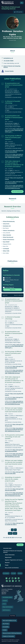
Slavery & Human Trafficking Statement (12, 633)
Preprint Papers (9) (9, 287)
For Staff (13, 573)
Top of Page (13, 616)
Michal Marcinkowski (8, 237)
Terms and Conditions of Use (9, 621)
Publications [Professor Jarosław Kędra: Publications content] (12, 261)
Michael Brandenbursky (9, 221)
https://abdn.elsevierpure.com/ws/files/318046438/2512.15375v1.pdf (14, 130)
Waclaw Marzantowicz (9, 239)
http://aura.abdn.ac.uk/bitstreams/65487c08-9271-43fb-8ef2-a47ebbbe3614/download (14, 494)
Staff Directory (6, 610)
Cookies (5, 630)
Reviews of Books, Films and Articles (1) (12, 281)
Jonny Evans (6, 224)
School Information (10, 555)
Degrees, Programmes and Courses (14, 560)
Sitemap (20, 573)
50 (10, 537)
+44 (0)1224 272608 (8, 61)
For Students (6, 573)
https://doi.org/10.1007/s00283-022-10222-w (14, 524)
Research (7, 563)
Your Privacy (6, 624)
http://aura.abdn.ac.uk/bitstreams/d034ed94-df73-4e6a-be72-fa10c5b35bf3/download (14, 187)
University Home (7, 548)
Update (20, 545)
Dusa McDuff (6, 242)
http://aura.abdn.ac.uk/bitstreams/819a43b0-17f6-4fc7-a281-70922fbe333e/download (14, 156)
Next (11, 533)
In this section (19, 12)
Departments (8, 557)
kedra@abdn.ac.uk (8, 58)
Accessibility (6, 627)
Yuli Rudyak (6, 249)
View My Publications (17, 192)
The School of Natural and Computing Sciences (11, 8)
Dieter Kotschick (7, 235)
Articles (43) (8, 278)
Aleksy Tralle (6, 251)
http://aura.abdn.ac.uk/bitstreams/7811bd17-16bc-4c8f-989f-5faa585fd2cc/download (14, 455)
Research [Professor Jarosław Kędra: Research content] (13, 199)
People (7, 565)
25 (9, 537)
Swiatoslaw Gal (7, 226)
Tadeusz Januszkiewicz (9, 230)
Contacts (5, 601)
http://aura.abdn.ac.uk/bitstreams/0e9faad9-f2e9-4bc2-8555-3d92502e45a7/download (14, 430)
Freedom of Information (8, 636)
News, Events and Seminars (12, 568)
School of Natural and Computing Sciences (12, 67)
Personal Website (9, 71)
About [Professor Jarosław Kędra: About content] (12, 51)
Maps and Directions (7, 607)
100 (13, 537)
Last (16, 533)
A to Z (4, 604)
